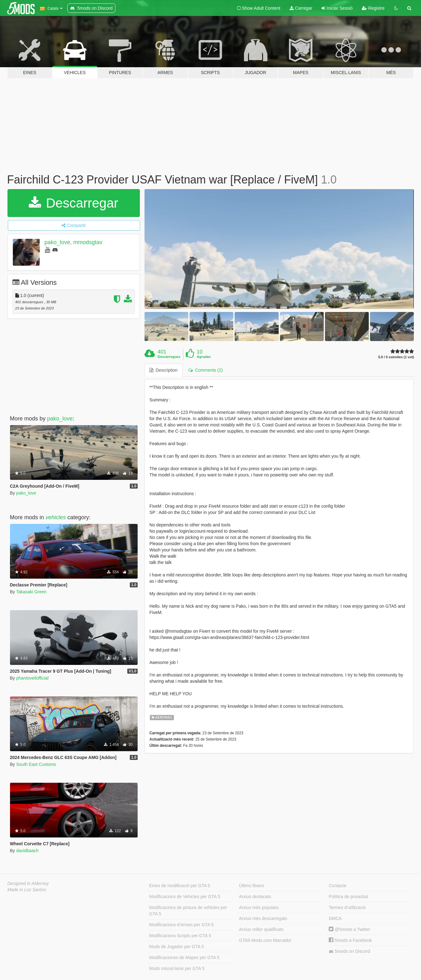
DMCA (335, 918)
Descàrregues (169, 357)
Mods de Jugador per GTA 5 (177, 947)
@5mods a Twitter (349, 929)
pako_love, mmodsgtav (73, 242)
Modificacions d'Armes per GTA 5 (181, 925)
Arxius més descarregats (263, 918)
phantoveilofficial (32, 678)
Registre (373, 8)
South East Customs (36, 764)
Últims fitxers (251, 886)
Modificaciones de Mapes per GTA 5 (184, 957)
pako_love (60, 419)
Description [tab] (164, 370)
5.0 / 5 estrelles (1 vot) (396, 357)
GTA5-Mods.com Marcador (265, 940)
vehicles (56, 517)
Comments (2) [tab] (205, 370)
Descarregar (74, 203)
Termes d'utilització (347, 907)
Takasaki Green (31, 592)
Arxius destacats (255, 897)
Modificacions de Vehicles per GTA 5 (185, 897)
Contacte (337, 886)
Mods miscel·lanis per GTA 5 (177, 968)
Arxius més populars (259, 907)
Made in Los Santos (27, 890)
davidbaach (28, 851)
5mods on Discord (349, 951)
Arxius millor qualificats (261, 929)
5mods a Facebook (350, 940)
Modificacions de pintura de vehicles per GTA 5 (188, 911)
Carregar (301, 8)
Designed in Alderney (28, 883)
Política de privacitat (348, 897)
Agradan (204, 357)
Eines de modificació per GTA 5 (180, 886)
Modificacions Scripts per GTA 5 (180, 936)
